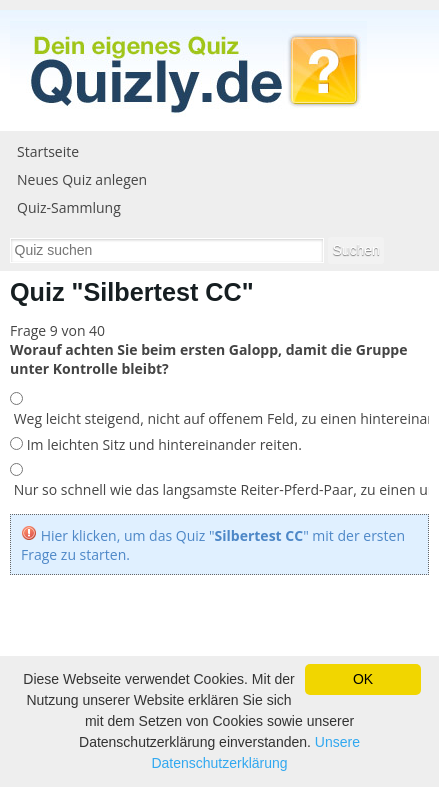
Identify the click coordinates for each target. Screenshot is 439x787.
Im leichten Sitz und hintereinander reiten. (162, 444)
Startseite (48, 151)
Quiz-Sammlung (69, 207)
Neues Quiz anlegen (82, 179)
